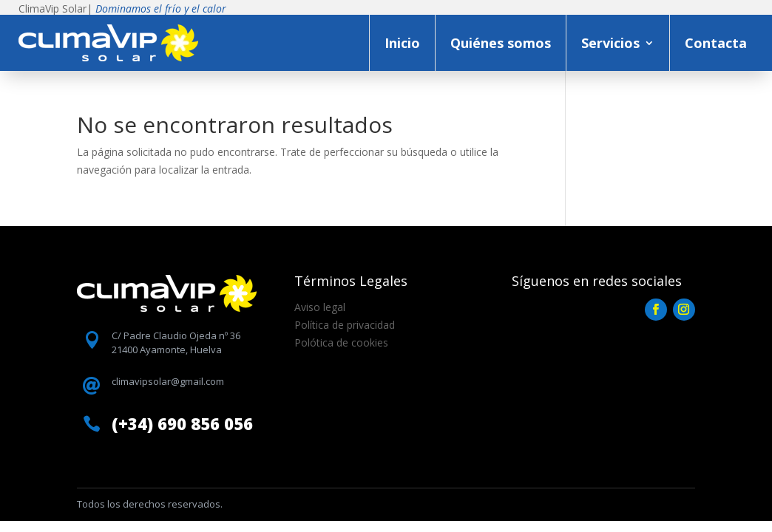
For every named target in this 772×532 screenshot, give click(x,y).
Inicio (402, 43)
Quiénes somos (501, 43)
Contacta (716, 43)
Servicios (610, 43)
